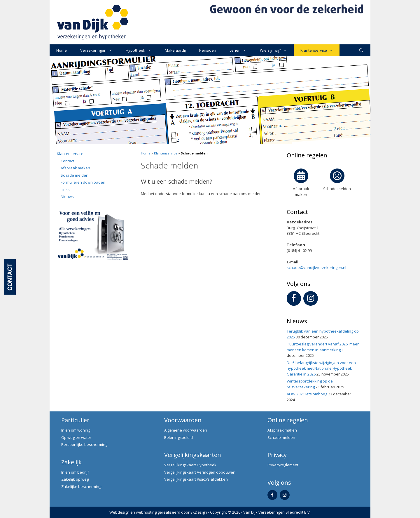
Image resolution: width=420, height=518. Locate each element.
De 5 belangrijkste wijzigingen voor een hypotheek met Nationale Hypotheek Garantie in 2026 (321, 368)
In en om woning (76, 430)
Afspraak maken (75, 168)
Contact (67, 161)
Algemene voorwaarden (186, 430)
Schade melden (75, 175)
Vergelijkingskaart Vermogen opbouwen (200, 472)
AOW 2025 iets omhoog (307, 394)
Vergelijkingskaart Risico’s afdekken (196, 479)
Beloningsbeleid (178, 437)
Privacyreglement (283, 465)
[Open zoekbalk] (361, 50)
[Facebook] (294, 299)
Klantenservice (320, 50)
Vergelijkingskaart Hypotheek (190, 465)
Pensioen (208, 50)
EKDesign (199, 512)
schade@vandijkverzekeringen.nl (316, 267)
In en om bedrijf (75, 472)
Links (65, 190)
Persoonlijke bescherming (84, 444)
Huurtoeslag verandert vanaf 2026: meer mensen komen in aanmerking (323, 347)
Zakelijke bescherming (81, 486)
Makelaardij (175, 50)
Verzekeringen (100, 50)
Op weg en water (76, 437)
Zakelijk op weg (75, 479)
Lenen (241, 50)
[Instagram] (311, 299)
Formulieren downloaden (83, 182)
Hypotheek (142, 50)
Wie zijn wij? (277, 50)
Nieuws (67, 197)
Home (62, 50)
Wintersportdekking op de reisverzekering (310, 384)
